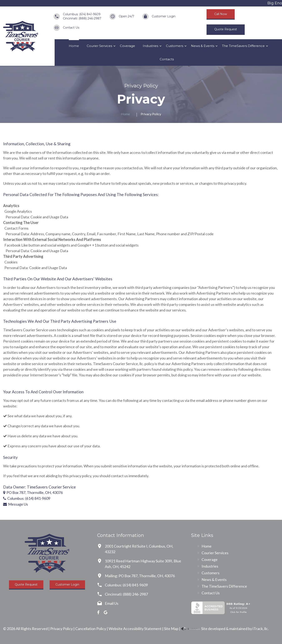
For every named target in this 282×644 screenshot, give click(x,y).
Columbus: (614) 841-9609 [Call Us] (29, 498)
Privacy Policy (61, 629)
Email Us (112, 603)
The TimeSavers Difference (243, 46)
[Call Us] (5, 498)
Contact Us (71, 28)
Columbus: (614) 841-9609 (82, 14)
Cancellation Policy (91, 629)
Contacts (167, 59)
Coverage (127, 46)
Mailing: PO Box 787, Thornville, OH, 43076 (140, 576)
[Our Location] (4, 492)
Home (74, 46)
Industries (150, 46)
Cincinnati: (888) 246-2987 (82, 18)
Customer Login (164, 16)
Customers (175, 46)
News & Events (203, 46)
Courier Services (99, 46)
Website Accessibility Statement (135, 629)
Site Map (171, 629)
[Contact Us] (6, 504)
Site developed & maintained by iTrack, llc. (225, 629)
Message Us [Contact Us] (18, 504)
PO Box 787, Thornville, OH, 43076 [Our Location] (35, 492)
